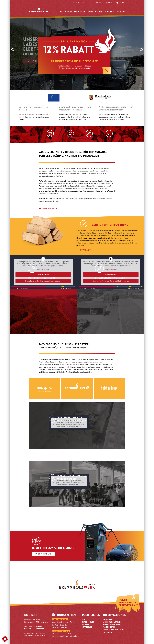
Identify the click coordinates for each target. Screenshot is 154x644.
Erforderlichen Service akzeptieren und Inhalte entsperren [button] (43, 281)
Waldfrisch (80, 12)
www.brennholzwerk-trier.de (35, 636)
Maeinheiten (109, 627)
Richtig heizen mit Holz (114, 630)
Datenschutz (88, 622)
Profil (103, 2)
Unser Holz (111, 12)
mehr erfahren (48, 208)
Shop (61, 12)
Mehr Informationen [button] (43, 269)
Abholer (69, 12)
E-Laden (90, 12)
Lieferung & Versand (112, 622)
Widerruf (86, 624)
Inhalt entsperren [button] (43, 275)
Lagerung (107, 632)
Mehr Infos (34, 61)
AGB (84, 619)
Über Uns (99, 12)
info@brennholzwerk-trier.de (35, 633)
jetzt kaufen (84, 250)
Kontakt (121, 12)
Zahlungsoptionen (112, 624)
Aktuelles (108, 619)
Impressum (87, 627)
